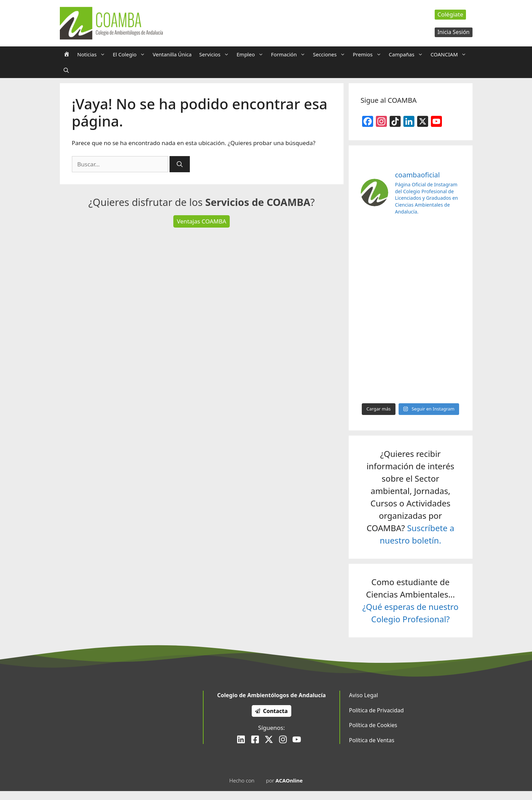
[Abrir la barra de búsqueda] (66, 70)
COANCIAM (450, 54)
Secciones (331, 54)
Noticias (93, 54)
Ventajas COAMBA (202, 221)
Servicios (216, 54)
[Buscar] (180, 164)
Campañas (408, 54)
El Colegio (131, 54)
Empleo (252, 54)
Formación (290, 54)
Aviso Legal (363, 695)
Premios (369, 54)
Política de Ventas (372, 740)
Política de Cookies (373, 725)
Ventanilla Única (172, 54)
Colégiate (450, 14)
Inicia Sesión (454, 32)
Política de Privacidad (376, 710)
